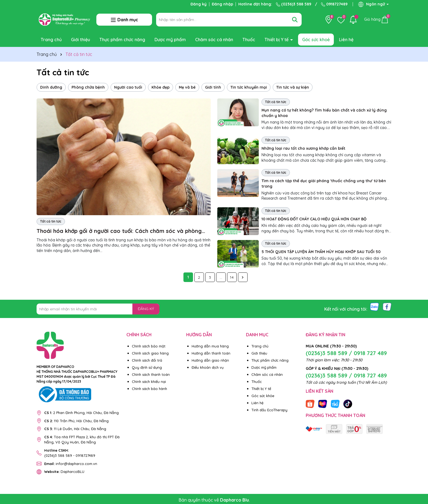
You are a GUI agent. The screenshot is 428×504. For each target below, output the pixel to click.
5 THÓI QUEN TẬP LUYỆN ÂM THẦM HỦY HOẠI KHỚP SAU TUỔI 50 (321, 252)
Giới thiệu (81, 40)
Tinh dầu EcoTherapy (269, 410)
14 (232, 277)
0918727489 (334, 4)
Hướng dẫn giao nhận (210, 360)
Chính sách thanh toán (151, 374)
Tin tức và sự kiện (293, 87)
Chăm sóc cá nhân (214, 40)
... (221, 277)
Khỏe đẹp (160, 87)
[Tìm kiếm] (295, 20)
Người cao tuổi (128, 87)
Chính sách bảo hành (149, 389)
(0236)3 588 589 (294, 4)
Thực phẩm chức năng (122, 40)
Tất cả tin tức (51, 221)
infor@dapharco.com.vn (71, 464)
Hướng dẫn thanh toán (211, 353)
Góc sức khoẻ (316, 40)
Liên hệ (346, 40)
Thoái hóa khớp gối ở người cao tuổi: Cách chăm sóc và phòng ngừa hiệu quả (119, 231)
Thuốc (249, 40)
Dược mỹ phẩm (170, 40)
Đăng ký (199, 4)
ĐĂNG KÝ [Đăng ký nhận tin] (146, 309)
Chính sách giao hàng (150, 353)
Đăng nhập (222, 4)
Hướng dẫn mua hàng (210, 346)
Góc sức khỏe (263, 396)
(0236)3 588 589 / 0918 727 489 (346, 353)
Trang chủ (51, 40)
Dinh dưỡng (51, 87)
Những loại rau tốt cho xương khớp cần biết (303, 148)
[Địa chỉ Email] (98, 309)
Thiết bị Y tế (277, 40)
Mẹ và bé (187, 87)
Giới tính (213, 87)
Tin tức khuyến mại (249, 87)
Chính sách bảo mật (149, 346)
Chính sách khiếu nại (149, 382)
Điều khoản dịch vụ (208, 367)
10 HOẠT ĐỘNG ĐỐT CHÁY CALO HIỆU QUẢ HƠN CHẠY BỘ (314, 219)
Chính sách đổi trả (147, 360)
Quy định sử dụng (147, 367)
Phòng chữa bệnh (88, 87)
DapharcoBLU (64, 472)
